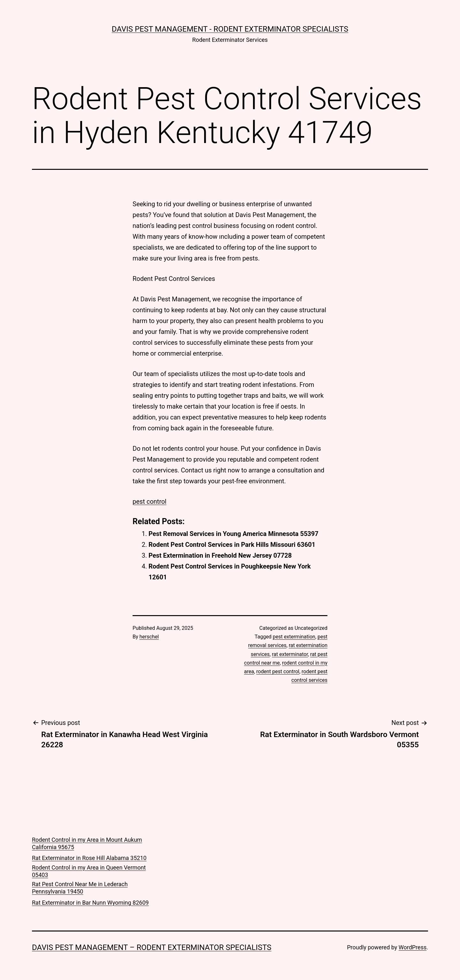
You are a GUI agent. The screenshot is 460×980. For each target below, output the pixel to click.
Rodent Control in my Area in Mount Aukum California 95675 (87, 843)
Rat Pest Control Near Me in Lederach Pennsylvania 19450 (80, 888)
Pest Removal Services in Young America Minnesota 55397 (234, 534)
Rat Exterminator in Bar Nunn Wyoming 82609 (90, 903)
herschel (149, 637)
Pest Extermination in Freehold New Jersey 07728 (220, 555)
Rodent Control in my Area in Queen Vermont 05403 (89, 871)
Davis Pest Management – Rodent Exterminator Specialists (152, 947)
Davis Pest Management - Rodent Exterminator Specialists (230, 29)
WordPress (413, 947)
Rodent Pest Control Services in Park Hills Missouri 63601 (232, 545)
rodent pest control (278, 671)
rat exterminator (290, 654)
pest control (149, 501)
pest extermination (294, 637)
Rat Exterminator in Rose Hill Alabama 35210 (89, 858)
